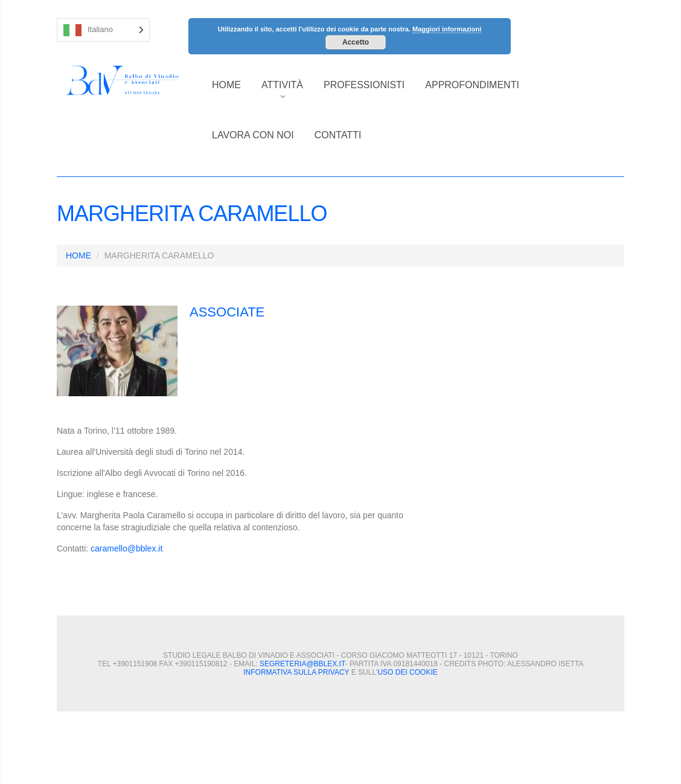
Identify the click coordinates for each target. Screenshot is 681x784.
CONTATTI (338, 135)
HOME (226, 85)
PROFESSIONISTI (364, 85)
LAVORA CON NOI (253, 135)
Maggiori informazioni (447, 29)
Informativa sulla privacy (296, 672)
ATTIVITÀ (277, 91)
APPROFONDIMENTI (472, 85)
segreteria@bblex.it (302, 664)
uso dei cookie (407, 672)
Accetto (356, 42)
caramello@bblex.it (126, 548)
